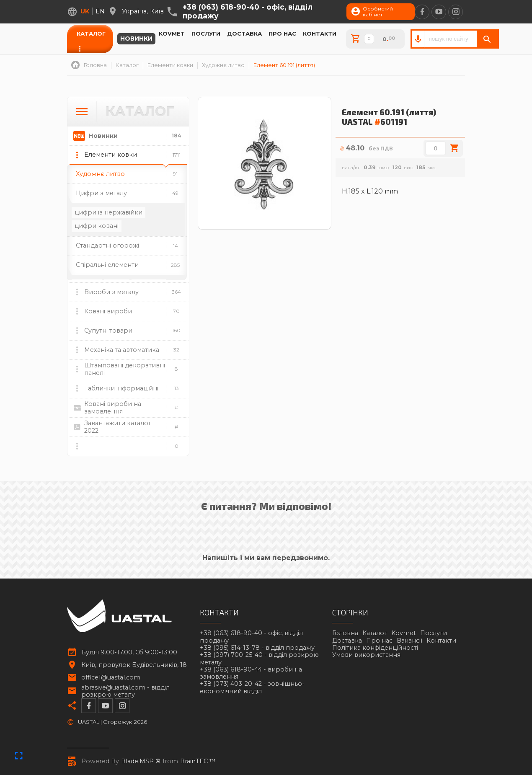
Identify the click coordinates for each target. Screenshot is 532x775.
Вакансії (409, 641)
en (100, 11)
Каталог (91, 34)
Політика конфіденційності (375, 648)
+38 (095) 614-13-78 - (257, 648)
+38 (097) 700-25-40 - (259, 659)
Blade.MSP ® (141, 761)
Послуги (206, 34)
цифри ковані (97, 226)
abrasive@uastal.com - (125, 691)
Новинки (136, 39)
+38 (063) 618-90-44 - (251, 673)
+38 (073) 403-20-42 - (252, 687)
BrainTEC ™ (198, 761)
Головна (345, 633)
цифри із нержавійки (108, 212)
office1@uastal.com (111, 678)
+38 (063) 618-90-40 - (248, 12)
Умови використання (366, 655)
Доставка (244, 34)
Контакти (320, 34)
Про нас (282, 34)
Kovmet (172, 34)
